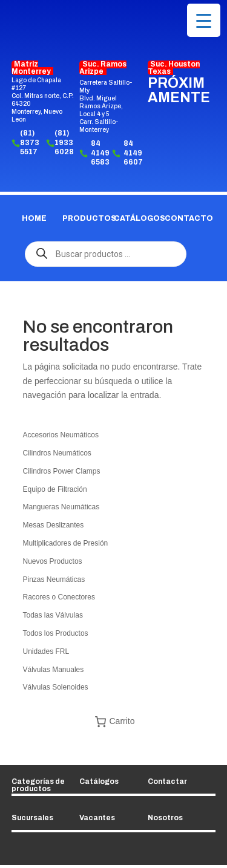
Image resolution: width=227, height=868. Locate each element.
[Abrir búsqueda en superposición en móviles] (114, 254)
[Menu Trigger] (204, 20)
